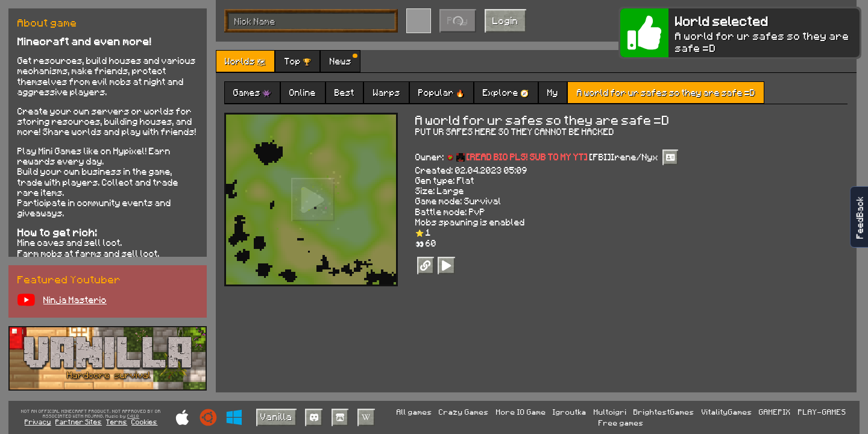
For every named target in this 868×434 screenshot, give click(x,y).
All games (414, 412)
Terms (117, 422)
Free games (621, 423)
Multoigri (610, 412)
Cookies (144, 422)
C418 (133, 417)
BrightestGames (664, 412)
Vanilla (276, 416)
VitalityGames (727, 412)
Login (505, 20)
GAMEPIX (775, 412)
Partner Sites (79, 422)
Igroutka (570, 412)
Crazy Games (464, 412)
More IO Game (521, 412)
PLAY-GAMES (822, 412)
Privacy (38, 422)
